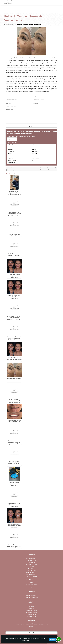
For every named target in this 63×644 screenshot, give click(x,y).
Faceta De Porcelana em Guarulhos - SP (14, 421)
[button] (61, 3)
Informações (32, 617)
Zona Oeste (30, 139)
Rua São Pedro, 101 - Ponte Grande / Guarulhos (31, 561)
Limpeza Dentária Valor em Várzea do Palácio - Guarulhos (14, 401)
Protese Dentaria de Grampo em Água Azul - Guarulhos (14, 546)
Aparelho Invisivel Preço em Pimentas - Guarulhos (14, 484)
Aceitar (52, 639)
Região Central (12, 139)
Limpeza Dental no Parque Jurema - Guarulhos (14, 505)
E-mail (32, 626)
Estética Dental (32, 613)
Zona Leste (45, 139)
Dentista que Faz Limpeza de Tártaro (14, 462)
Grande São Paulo (13, 142)
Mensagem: (10, 110)
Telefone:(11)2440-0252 (31, 566)
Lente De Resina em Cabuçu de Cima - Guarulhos (14, 276)
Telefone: (9, 103)
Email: (35, 97)
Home (32, 607)
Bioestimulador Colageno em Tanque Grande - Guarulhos (14, 193)
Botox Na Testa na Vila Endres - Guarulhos (14, 379)
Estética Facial (32, 611)
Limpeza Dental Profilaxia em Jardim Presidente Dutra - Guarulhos (14, 214)
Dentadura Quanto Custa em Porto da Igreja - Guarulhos (14, 442)
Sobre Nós (32, 609)
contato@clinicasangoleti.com (31, 569)
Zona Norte (21, 139)
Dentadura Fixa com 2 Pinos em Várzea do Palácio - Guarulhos (14, 338)
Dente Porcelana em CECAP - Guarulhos (14, 255)
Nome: (8, 97)
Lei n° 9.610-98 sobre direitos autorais (34, 170)
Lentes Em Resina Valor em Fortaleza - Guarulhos (14, 297)
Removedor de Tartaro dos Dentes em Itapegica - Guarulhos (14, 318)
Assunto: (36, 103)
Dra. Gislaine (31, 577)
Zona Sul (37, 139)
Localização (32, 615)
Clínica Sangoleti (31, 581)
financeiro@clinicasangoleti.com (31, 573)
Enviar (32, 126)
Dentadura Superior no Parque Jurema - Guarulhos (14, 234)
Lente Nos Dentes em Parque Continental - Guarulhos (14, 526)
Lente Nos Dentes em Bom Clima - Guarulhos (14, 359)
